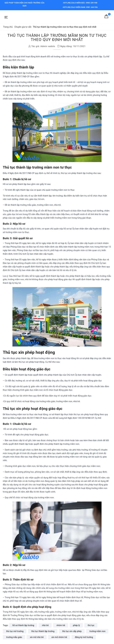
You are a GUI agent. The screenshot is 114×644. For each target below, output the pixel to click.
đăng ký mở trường (84, 637)
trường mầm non (98, 631)
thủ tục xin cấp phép (72, 631)
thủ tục (91, 625)
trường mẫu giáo (14, 637)
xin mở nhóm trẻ (59, 637)
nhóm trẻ (61, 625)
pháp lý (76, 625)
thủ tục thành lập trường (43, 631)
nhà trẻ (45, 625)
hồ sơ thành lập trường (23, 625)
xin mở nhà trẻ (37, 637)
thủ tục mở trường (15, 631)
